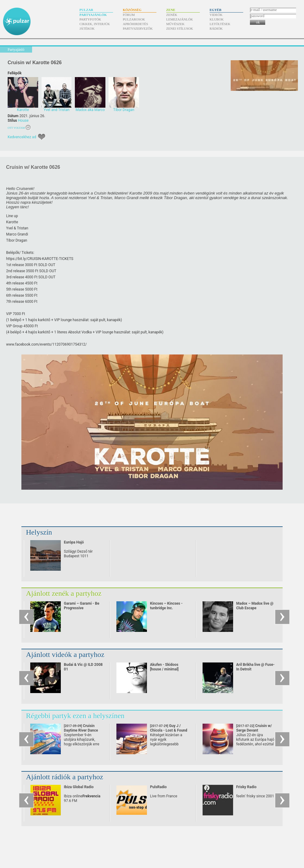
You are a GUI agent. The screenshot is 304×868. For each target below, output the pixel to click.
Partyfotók (90, 19)
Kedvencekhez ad (22, 137)
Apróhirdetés (136, 24)
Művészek (175, 24)
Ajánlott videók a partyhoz (65, 655)
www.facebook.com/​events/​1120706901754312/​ (46, 344)
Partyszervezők (138, 28)
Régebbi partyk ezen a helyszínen (75, 716)
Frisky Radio (246, 787)
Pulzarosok (134, 19)
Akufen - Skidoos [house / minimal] (164, 667)
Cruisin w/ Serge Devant (254, 730)
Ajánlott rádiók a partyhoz (65, 777)
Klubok (217, 19)
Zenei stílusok (180, 28)
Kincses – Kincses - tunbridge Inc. (166, 606)
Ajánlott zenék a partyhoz (64, 593)
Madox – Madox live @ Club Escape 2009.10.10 (255, 608)
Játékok (87, 28)
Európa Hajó (74, 542)
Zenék (172, 15)
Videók (216, 15)
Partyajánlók (93, 15)
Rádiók (216, 28)
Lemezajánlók (179, 19)
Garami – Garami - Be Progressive (82, 606)
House (23, 121)
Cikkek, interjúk (95, 24)
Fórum (129, 15)
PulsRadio (158, 787)
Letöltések (220, 24)
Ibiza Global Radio (79, 787)
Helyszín (39, 532)
